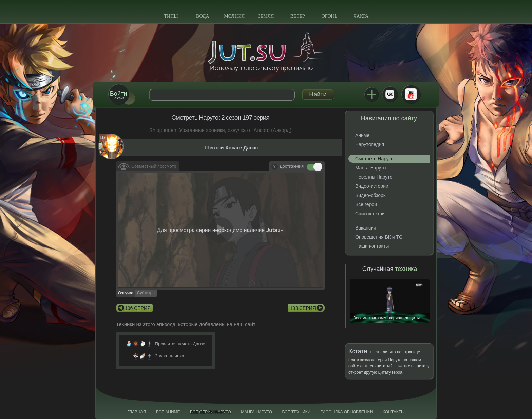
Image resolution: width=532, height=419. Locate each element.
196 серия (138, 308)
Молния (234, 16)
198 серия (303, 308)
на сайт (118, 95)
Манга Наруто (370, 168)
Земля (266, 16)
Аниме (362, 135)
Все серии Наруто (211, 412)
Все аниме (168, 412)
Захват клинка (170, 356)
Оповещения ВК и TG (379, 237)
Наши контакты (372, 246)
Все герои (366, 204)
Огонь (329, 16)
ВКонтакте (390, 94)
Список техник (371, 214)
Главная (137, 412)
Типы (171, 16)
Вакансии (366, 228)
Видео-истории (372, 186)
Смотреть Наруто (374, 159)
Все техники (296, 412)
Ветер (298, 16)
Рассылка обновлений (347, 412)
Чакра (361, 16)
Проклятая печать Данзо (180, 344)
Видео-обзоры (371, 195)
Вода (203, 16)
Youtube (411, 94)
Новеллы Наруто (374, 177)
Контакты (394, 412)
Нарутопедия (370, 144)
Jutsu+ (372, 94)
